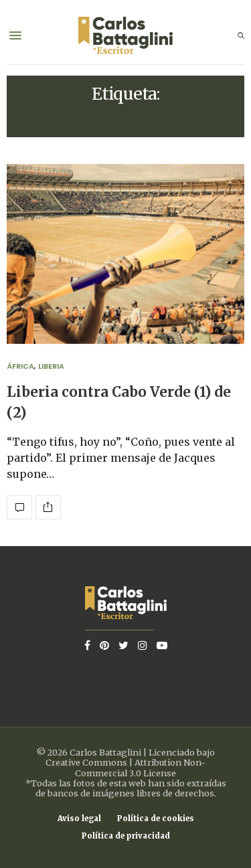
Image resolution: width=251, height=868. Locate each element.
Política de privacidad (126, 836)
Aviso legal (79, 819)
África (20, 366)
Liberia (51, 366)
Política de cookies (156, 819)
